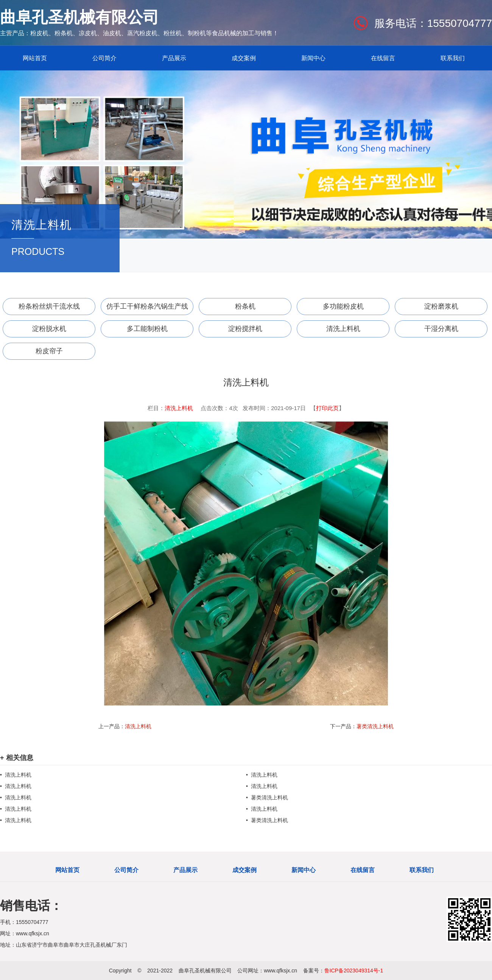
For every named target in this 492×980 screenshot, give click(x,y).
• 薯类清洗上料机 (267, 797)
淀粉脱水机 (49, 329)
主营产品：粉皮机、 (27, 33)
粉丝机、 (176, 33)
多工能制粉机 (147, 329)
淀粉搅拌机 (245, 329)
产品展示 (174, 58)
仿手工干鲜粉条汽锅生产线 (147, 306)
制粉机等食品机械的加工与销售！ (233, 33)
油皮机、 (115, 33)
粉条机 (245, 306)
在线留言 (383, 58)
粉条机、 (67, 33)
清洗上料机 (343, 329)
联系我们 (453, 58)
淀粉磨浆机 (441, 306)
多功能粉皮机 (343, 306)
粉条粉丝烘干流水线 (49, 306)
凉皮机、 (91, 33)
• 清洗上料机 (16, 775)
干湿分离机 (441, 329)
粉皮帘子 (49, 351)
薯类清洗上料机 (375, 726)
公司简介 (104, 58)
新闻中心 (313, 58)
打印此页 (327, 408)
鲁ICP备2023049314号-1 (354, 971)
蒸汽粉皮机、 (145, 33)
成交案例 (244, 58)
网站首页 (35, 58)
